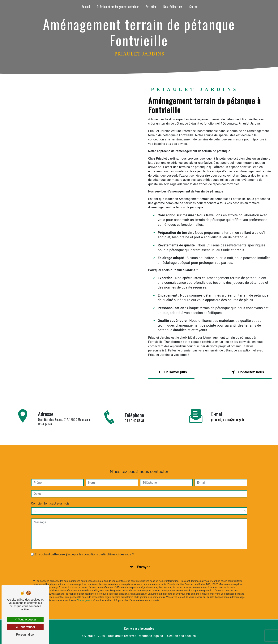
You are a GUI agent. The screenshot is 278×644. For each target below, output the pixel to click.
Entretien (151, 7)
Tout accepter (25, 619)
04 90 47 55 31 (134, 426)
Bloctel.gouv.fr (85, 595)
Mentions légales (151, 636)
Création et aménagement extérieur (118, 7)
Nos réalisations (173, 7)
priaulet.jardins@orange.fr (228, 415)
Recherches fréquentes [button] (139, 628)
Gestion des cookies (182, 636)
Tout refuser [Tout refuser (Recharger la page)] (25, 627)
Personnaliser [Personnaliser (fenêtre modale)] (25, 635)
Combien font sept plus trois (50, 498)
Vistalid (90, 636)
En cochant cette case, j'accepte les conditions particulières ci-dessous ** (85, 549)
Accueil (86, 7)
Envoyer (143, 562)
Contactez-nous (247, 372)
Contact (194, 7)
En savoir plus (172, 372)
